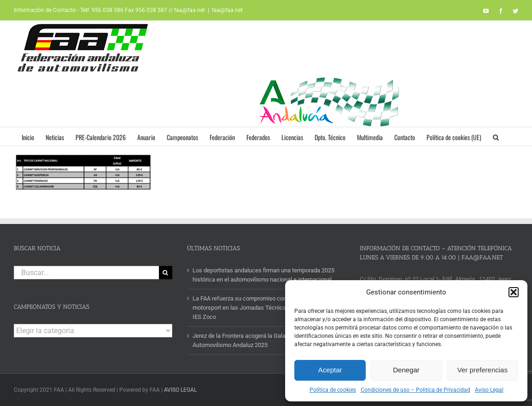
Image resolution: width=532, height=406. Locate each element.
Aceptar (330, 370)
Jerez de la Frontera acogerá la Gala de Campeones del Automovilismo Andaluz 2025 (264, 340)
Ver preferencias (482, 370)
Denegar (406, 370)
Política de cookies (333, 390)
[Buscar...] (86, 273)
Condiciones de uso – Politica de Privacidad (415, 390)
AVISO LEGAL (180, 390)
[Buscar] (166, 273)
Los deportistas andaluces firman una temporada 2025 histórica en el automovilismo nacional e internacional (263, 275)
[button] (514, 292)
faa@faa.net (227, 10)
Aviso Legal (489, 390)
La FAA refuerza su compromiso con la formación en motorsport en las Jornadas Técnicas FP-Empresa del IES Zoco (262, 308)
